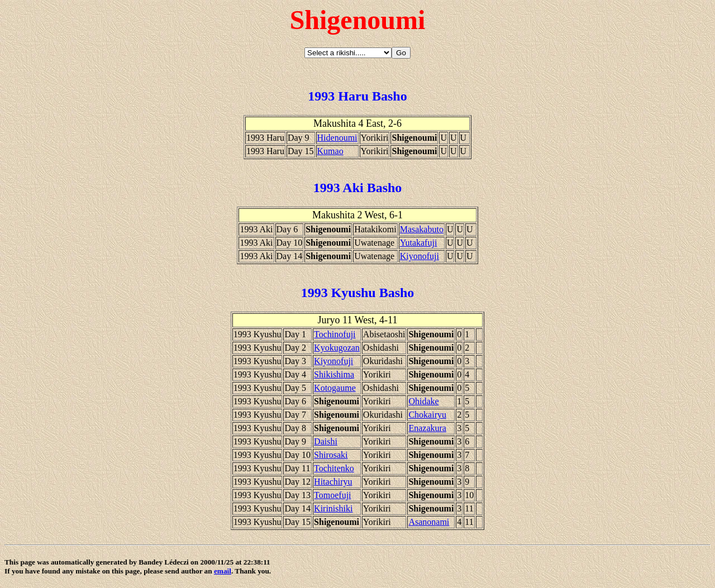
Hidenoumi (337, 138)
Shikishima (334, 374)
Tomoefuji (332, 495)
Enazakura (427, 428)
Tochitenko (334, 468)
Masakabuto (422, 229)
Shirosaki (331, 455)
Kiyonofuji (420, 256)
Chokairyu (427, 415)
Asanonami (429, 522)
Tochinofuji (335, 334)
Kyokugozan (337, 348)
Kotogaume (335, 388)
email (223, 571)
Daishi (326, 441)
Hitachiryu (333, 482)
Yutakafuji (419, 243)
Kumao (330, 151)
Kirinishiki (333, 508)
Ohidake (423, 401)
